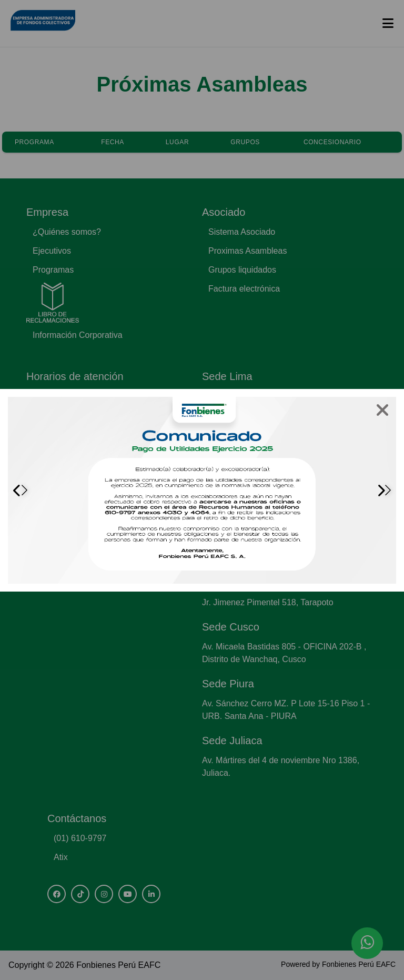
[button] (384, 490)
